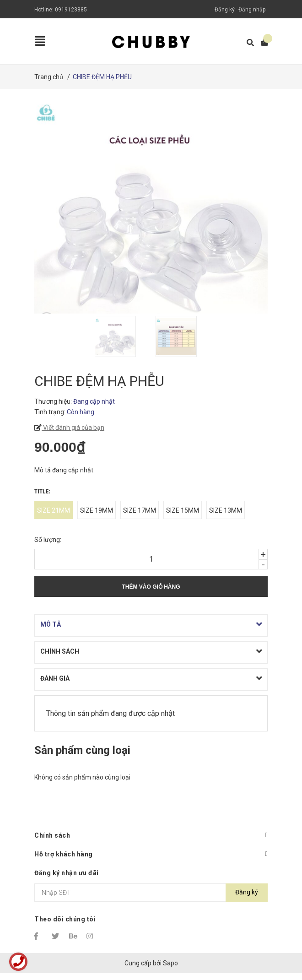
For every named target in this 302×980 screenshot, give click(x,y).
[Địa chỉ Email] (151, 893)
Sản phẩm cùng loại (82, 750)
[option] (121, 336)
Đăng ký (225, 10)
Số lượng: (48, 540)
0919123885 (71, 10)
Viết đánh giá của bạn (73, 428)
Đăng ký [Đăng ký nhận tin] (247, 892)
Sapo (170, 963)
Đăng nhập (252, 10)
